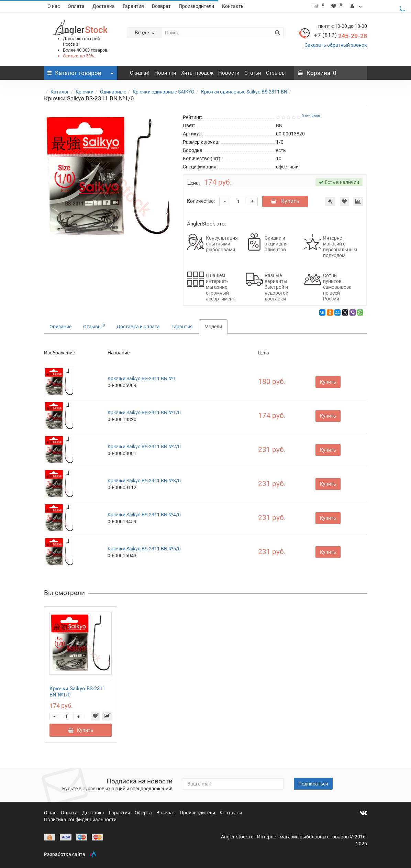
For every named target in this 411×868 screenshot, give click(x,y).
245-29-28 (341, 36)
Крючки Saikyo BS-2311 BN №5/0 (144, 549)
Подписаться (313, 784)
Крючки (85, 92)
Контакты (233, 6)
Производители (196, 6)
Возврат (161, 6)
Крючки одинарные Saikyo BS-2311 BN (244, 92)
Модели (213, 327)
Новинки (165, 73)
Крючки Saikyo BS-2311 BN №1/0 (144, 413)
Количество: (201, 201)
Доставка (104, 6)
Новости (229, 73)
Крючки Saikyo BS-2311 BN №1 (142, 378)
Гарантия (133, 6)
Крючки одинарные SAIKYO (164, 92)
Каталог (60, 92)
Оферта (144, 813)
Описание (60, 327)
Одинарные (113, 92)
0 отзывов (311, 116)
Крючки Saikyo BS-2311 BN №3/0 (144, 481)
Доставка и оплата (138, 327)
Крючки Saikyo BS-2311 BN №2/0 (144, 447)
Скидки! (140, 73)
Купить (285, 201)
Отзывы (276, 73)
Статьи (253, 73)
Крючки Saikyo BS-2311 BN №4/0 (144, 515)
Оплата (76, 6)
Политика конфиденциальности (80, 820)
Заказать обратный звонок (336, 45)
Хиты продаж (197, 73)
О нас (54, 6)
